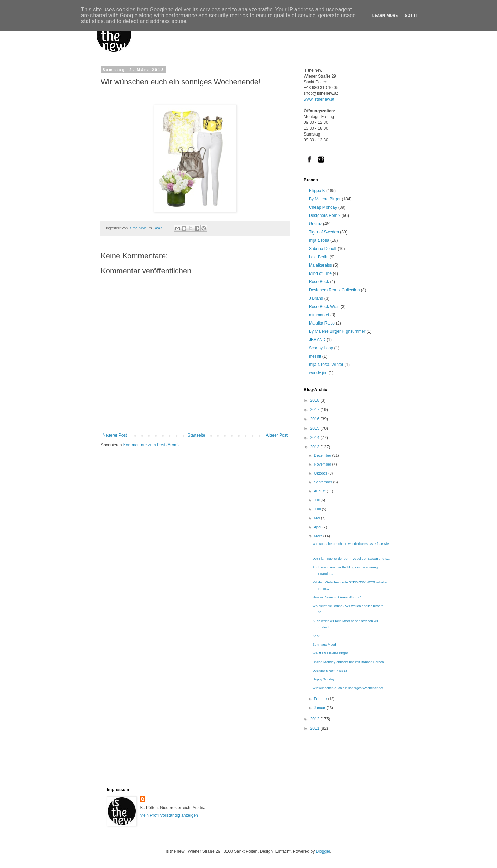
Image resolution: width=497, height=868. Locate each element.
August (320, 491)
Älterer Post (277, 435)
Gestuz (315, 224)
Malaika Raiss (322, 323)
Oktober (321, 473)
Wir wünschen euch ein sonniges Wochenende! (348, 688)
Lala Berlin (319, 257)
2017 (315, 410)
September (324, 482)
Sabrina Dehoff (323, 249)
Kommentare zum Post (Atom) (151, 445)
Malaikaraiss (320, 265)
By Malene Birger (325, 199)
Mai (318, 518)
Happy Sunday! (324, 679)
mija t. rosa (319, 240)
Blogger (323, 851)
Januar (320, 708)
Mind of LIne (320, 273)
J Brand (316, 298)
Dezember (323, 455)
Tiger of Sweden (324, 232)
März (319, 536)
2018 (315, 400)
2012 (315, 719)
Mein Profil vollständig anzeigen (169, 815)
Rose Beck (319, 282)
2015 (315, 428)
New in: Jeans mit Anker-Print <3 (337, 597)
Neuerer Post (115, 435)
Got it (411, 16)
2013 (315, 447)
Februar (321, 699)
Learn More (385, 16)
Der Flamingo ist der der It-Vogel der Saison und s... (351, 558)
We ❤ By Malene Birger (330, 653)
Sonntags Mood (324, 644)
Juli (317, 500)
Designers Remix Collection (334, 290)
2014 (315, 438)
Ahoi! (316, 636)
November (323, 464)
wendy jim (318, 373)
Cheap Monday (323, 207)
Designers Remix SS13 (330, 671)
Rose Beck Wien (324, 307)
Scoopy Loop (321, 348)
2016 (315, 419)
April (318, 527)
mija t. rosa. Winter (326, 365)
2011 (315, 728)
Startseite (197, 435)
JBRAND (317, 340)
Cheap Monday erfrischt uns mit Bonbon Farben (348, 662)
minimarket (319, 315)
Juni (318, 509)
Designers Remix (325, 216)
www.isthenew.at (319, 99)
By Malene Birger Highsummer (337, 331)
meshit (315, 356)
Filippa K (317, 191)
